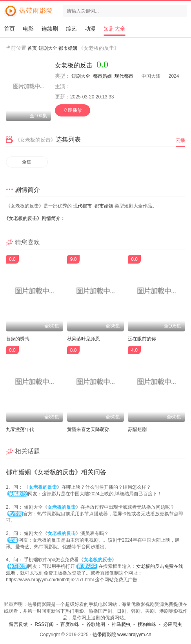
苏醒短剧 (137, 429)
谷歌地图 (96, 624)
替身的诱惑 (18, 339)
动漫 (90, 29)
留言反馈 (18, 624)
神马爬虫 (121, 624)
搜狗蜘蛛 (147, 624)
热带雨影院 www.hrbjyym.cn (122, 635)
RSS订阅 (44, 624)
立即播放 (73, 110)
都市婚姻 (68, 48)
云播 (180, 140)
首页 (9, 29)
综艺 (71, 29)
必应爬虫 (173, 624)
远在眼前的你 (142, 339)
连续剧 (50, 29)
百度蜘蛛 (70, 624)
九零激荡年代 (20, 429)
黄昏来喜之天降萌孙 (88, 429)
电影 (28, 29)
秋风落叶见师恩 (84, 339)
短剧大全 (115, 29)
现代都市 (124, 76)
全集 (27, 162)
